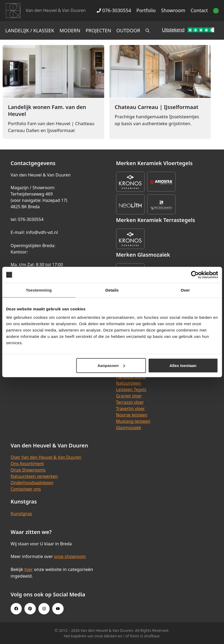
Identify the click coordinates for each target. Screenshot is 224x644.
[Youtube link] (58, 609)
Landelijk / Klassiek (30, 30)
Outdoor (128, 30)
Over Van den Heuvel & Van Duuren (46, 457)
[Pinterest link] (30, 609)
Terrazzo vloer (130, 402)
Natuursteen (129, 383)
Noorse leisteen (132, 415)
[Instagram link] (44, 609)
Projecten (98, 30)
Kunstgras (21, 513)
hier (29, 569)
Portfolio (146, 10)
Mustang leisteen (133, 421)
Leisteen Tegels (131, 389)
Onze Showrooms (28, 470)
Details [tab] (112, 290)
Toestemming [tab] (39, 290)
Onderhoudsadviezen (32, 483)
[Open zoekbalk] (148, 30)
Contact (199, 10)
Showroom (173, 10)
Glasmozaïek (129, 428)
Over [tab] (185, 290)
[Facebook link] (16, 609)
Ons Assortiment (27, 464)
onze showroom (70, 556)
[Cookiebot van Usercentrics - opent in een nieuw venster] (195, 275)
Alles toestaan (183, 365)
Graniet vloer (129, 396)
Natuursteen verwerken (34, 476)
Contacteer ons (26, 489)
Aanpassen (111, 365)
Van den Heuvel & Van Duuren (56, 10)
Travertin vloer (131, 409)
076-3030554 (114, 10)
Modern (70, 30)
